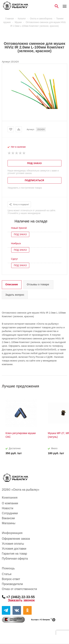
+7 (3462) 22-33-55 (21, 597)
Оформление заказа (16, 539)
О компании (10, 503)
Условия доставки (14, 549)
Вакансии (8, 518)
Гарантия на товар (14, 554)
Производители (12, 584)
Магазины (9, 523)
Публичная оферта (15, 559)
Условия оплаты (13, 544)
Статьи (7, 574)
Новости (8, 508)
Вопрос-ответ (11, 579)
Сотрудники (10, 513)
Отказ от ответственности (19, 589)
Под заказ (20, 234)
